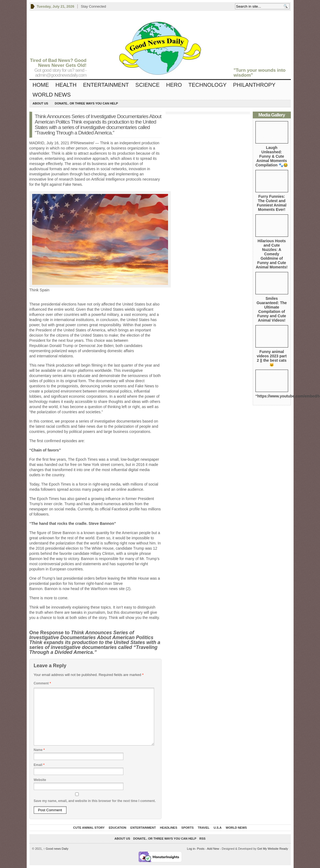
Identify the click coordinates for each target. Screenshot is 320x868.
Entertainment (106, 85)
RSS (202, 839)
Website (40, 780)
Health (66, 85)
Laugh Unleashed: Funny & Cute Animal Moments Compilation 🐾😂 (272, 156)
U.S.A (217, 828)
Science (147, 85)
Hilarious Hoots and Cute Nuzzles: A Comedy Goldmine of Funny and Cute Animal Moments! (272, 254)
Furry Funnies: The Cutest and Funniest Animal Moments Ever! (272, 203)
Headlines (169, 828)
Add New (213, 849)
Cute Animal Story (89, 828)
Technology (208, 85)
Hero (174, 85)
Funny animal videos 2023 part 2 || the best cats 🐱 (272, 358)
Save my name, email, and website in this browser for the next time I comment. (95, 801)
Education (118, 828)
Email (39, 765)
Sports (188, 828)
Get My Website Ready (273, 849)
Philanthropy (254, 85)
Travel (204, 828)
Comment (42, 683)
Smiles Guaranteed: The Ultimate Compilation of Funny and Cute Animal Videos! (272, 309)
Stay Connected (94, 6)
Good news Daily (56, 849)
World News (52, 95)
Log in (191, 849)
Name (39, 750)
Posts (201, 849)
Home (41, 85)
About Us (40, 103)
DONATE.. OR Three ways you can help (86, 103)
